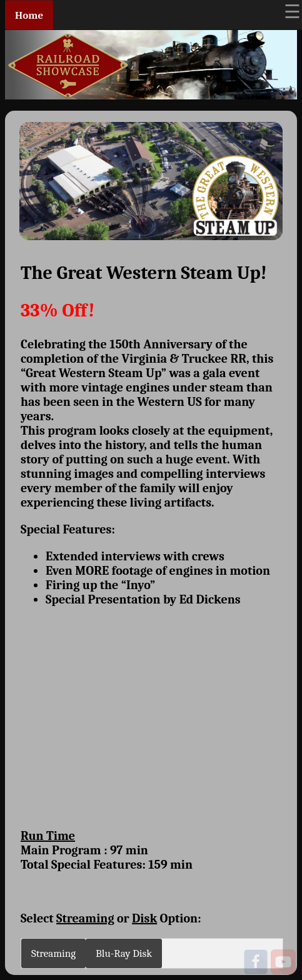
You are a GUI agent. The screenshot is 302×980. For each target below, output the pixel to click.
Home (29, 15)
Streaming (53, 953)
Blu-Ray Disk (124, 953)
